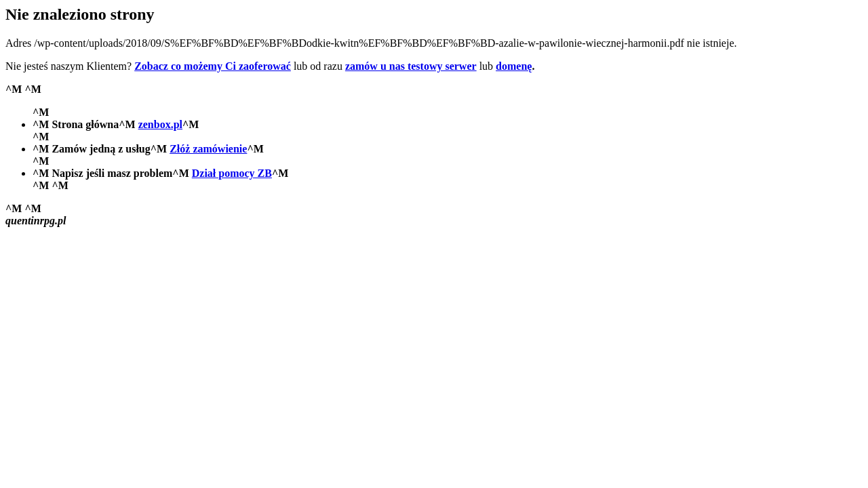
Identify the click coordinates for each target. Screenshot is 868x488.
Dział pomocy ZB (232, 173)
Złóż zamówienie (208, 149)
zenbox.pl (160, 124)
